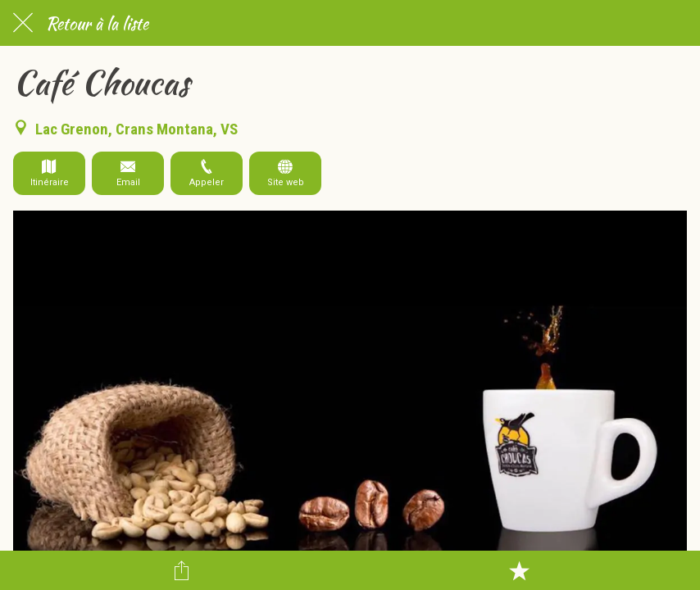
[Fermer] (23, 23)
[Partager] (182, 570)
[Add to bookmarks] (519, 570)
